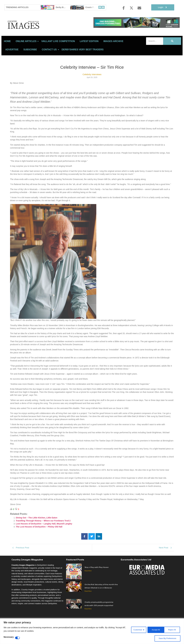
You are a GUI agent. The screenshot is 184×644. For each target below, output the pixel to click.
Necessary (9, 637)
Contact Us (50, 62)
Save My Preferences (167, 638)
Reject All (154, 630)
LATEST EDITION (89, 54)
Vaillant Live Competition (58, 54)
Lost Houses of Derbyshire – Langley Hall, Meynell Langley (44, 536)
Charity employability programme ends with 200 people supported (99, 616)
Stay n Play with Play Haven (97, 580)
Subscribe (30, 62)
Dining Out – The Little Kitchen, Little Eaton (37, 530)
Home (7, 54)
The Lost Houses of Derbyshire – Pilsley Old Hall (39, 539)
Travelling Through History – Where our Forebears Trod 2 (43, 533)
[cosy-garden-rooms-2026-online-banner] (137, 27)
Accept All (172, 630)
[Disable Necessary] (17, 638)
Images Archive (113, 54)
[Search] (155, 54)
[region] (92, 631)
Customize (135, 630)
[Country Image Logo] (40, 31)
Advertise (12, 62)
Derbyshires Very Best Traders (83, 62)
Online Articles (27, 54)
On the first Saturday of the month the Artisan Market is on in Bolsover (101, 599)
